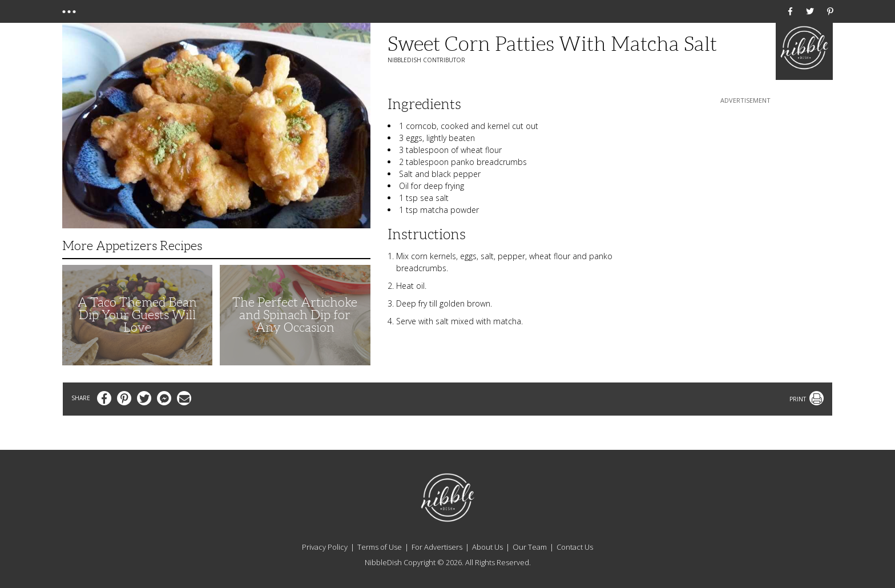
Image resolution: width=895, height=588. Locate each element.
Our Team (530, 547)
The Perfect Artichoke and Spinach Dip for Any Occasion (295, 315)
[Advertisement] (745, 178)
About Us (487, 547)
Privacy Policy (325, 547)
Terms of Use (380, 547)
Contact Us (575, 547)
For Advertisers (437, 547)
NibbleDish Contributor (426, 60)
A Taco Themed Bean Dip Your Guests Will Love (137, 315)
